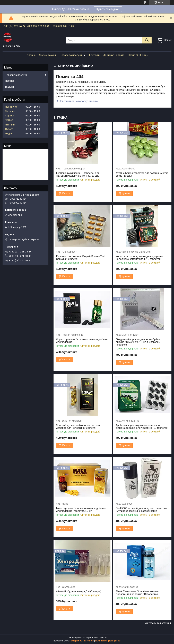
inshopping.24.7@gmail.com (24, 195)
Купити (66, 193)
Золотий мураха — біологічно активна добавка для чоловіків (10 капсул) (79, 426)
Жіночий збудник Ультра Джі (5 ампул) (79, 591)
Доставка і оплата (114, 55)
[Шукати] (147, 40)
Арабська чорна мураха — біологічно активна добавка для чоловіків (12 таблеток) (142, 426)
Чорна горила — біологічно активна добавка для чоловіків (82, 341)
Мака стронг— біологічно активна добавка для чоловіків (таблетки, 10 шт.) (81, 510)
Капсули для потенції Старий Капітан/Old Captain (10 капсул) (80, 258)
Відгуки (9, 87)
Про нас (10, 81)
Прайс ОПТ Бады (138, 55)
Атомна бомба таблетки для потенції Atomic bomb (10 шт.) (142, 174)
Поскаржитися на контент (82, 641)
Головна (31, 55)
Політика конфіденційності (108, 641)
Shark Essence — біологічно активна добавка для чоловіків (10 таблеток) (137, 593)
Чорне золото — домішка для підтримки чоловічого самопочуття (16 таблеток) (139, 258)
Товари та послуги (71, 55)
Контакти (94, 55)
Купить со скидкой (108, 9)
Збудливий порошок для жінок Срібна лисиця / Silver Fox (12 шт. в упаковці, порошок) (138, 342)
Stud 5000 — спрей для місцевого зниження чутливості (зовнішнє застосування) (141, 510)
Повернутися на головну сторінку (79, 101)
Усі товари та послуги (157, 623)
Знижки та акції (48, 55)
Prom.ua (103, 638)
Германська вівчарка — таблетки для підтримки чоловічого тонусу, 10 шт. (78, 174)
